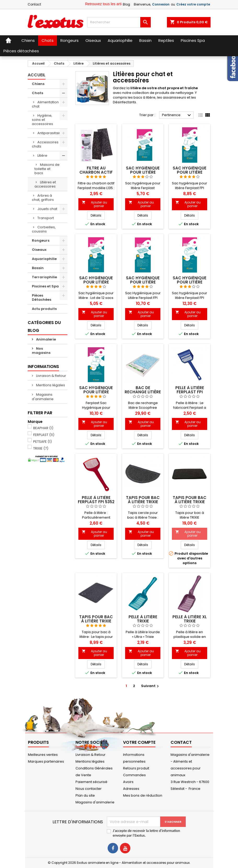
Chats (37, 93)
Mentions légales (50, 385)
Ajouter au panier (94, 204)
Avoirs (128, 782)
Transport (46, 218)
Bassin (38, 268)
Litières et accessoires (45, 184)
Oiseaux (39, 250)
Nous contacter (89, 789)
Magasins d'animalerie (43, 397)
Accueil (37, 75)
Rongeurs (41, 240)
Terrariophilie (44, 277)
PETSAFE (42, 442)
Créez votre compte (193, 4)
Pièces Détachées (42, 297)
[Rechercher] (119, 22)
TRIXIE (41, 448)
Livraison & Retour (51, 376)
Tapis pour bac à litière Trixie (143, 500)
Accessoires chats (45, 144)
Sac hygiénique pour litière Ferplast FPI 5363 (143, 282)
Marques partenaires (46, 761)
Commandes (134, 775)
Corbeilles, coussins (44, 229)
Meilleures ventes (43, 755)
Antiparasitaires (51, 133)
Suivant (151, 686)
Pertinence (177, 115)
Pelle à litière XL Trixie (190, 619)
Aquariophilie (44, 259)
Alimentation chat (45, 104)
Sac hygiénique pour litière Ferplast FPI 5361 (96, 282)
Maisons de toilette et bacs (47, 169)
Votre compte (139, 742)
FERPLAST (44, 435)
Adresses (131, 789)
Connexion (161, 4)
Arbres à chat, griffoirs (43, 198)
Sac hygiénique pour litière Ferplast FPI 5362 (190, 172)
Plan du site (85, 795)
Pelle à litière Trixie (143, 619)
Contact (34, 4)
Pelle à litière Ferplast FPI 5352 (96, 500)
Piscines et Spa (45, 286)
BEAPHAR (43, 428)
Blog (126, 4)
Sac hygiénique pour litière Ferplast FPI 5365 (190, 282)
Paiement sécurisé (91, 782)
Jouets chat (47, 209)
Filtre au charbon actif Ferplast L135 (96, 172)
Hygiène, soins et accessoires (42, 120)
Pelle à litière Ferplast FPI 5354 (190, 392)
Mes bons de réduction (143, 795)
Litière (42, 155)
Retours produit (136, 768)
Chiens (38, 84)
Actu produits (44, 309)
